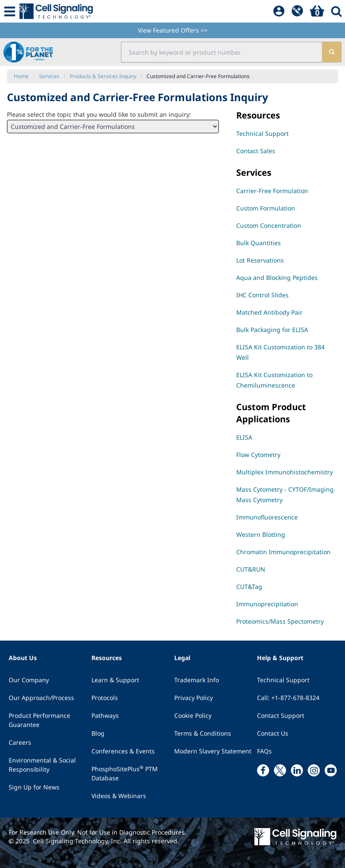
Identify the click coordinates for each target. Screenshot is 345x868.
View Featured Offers (173, 30)
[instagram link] (314, 770)
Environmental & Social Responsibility (42, 765)
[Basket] (317, 11)
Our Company (29, 680)
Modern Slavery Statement (213, 751)
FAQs (264, 751)
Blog (98, 733)
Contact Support (281, 715)
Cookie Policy (193, 715)
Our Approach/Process (41, 698)
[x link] (280, 770)
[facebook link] (263, 770)
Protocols (105, 698)
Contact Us (273, 733)
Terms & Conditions (203, 733)
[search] (332, 52)
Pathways (105, 715)
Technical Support (283, 680)
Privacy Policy (194, 698)
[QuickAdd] (297, 11)
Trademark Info (197, 680)
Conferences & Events (123, 751)
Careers (20, 742)
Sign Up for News (34, 787)
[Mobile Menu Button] (10, 11)
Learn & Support (115, 680)
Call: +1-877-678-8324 (288, 698)
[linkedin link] (297, 770)
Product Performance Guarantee (39, 720)
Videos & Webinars (119, 796)
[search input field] (222, 52)
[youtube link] (331, 770)
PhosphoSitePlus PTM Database (125, 773)
